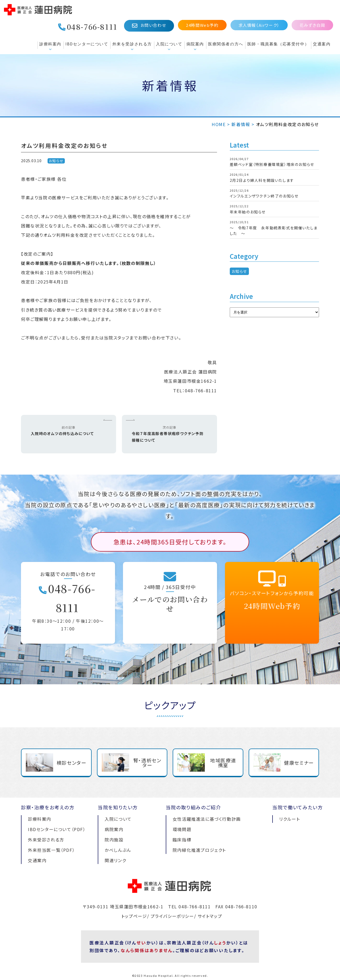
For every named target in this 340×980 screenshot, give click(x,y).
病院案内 (195, 44)
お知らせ (56, 161)
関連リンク (115, 860)
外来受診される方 (46, 840)
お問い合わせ (149, 25)
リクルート (290, 819)
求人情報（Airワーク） (259, 25)
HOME (219, 124)
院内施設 (114, 840)
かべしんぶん (118, 850)
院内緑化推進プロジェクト (199, 850)
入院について (169, 44)
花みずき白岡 (313, 25)
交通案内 (322, 44)
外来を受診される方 (132, 44)
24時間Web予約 (202, 25)
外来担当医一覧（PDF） (51, 850)
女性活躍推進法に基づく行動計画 (207, 819)
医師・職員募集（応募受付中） (278, 44)
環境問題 (182, 829)
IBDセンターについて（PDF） (57, 829)
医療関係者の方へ (226, 44)
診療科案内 (50, 44)
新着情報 (241, 124)
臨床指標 (182, 840)
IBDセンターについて (87, 44)
